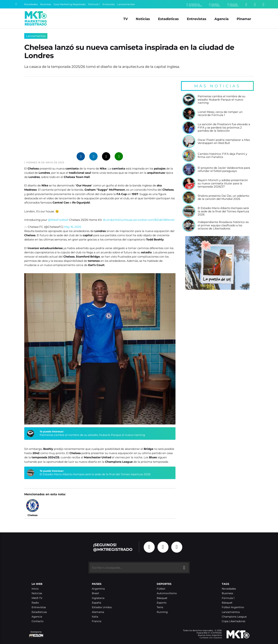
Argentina (98, 589)
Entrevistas (197, 19)
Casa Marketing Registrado (70, 4)
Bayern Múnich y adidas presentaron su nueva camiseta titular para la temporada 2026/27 (223, 183)
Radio (35, 603)
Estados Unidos (102, 607)
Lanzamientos (126, 4)
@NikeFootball (58, 220)
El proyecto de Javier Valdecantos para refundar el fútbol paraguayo (224, 170)
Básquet (162, 598)
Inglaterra (98, 598)
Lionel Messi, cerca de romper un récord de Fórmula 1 (220, 114)
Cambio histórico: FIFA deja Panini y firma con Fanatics (222, 156)
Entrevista (109, 4)
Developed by (36, 635)
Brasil (95, 593)
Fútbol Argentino (233, 607)
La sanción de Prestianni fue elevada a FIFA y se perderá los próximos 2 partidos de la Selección (224, 128)
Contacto (38, 621)
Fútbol (161, 589)
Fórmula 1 (94, 4)
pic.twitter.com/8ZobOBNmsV (154, 220)
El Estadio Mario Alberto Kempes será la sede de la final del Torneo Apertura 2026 (95, 474)
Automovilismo (167, 593)
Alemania (98, 612)
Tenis (160, 607)
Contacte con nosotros (211, 638)
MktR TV (37, 598)
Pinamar (244, 19)
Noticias (143, 19)
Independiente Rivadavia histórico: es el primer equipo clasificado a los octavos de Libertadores (223, 225)
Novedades (31, 4)
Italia (95, 617)
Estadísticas (168, 19)
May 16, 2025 (73, 227)
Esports (162, 603)
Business (46, 4)
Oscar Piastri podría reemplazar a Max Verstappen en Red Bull (224, 142)
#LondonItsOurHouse (118, 220)
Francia (97, 621)
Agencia (221, 19)
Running (162, 612)
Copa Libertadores (234, 621)
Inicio (35, 589)
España (96, 603)
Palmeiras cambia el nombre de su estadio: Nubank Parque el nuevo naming (92, 435)
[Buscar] (16, 4)
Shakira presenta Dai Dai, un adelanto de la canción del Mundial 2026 (223, 198)
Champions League (234, 617)
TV (125, 19)
